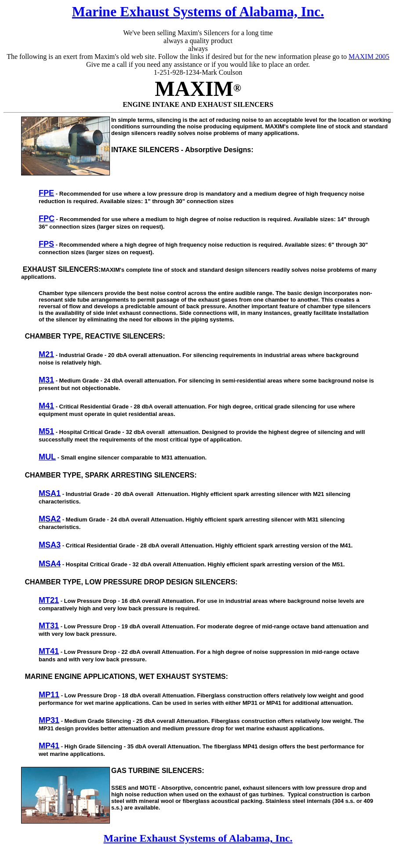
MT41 (49, 651)
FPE (46, 193)
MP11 (49, 695)
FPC (47, 219)
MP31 (49, 720)
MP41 (49, 746)
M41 (46, 406)
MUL (47, 457)
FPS (46, 244)
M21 (46, 354)
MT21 (49, 600)
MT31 (49, 626)
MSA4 (50, 564)
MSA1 (50, 493)
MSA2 (50, 519)
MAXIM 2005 (369, 57)
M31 (46, 380)
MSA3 (50, 545)
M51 (46, 431)
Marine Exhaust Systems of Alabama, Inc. (198, 11)
